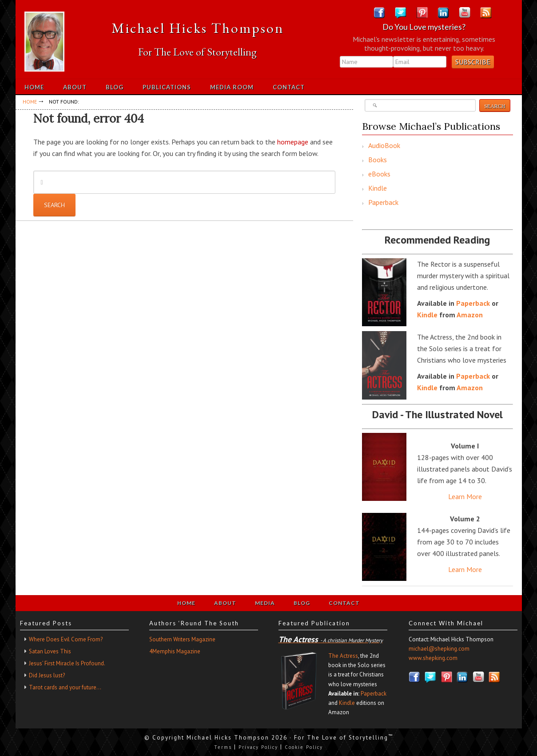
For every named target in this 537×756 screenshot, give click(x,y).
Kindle (378, 188)
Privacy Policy (258, 747)
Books (378, 160)
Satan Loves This (50, 651)
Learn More (465, 496)
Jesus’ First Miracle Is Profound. (67, 663)
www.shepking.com (433, 658)
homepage (293, 142)
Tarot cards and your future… (65, 687)
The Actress (343, 656)
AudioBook (384, 145)
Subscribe (473, 62)
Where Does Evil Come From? (66, 639)
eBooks (379, 174)
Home (186, 603)
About (225, 603)
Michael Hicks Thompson (198, 28)
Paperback (383, 202)
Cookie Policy (304, 747)
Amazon (470, 315)
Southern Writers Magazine (182, 639)
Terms (223, 747)
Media (265, 603)
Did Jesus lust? (47, 675)
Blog (302, 603)
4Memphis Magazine (175, 651)
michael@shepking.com (439, 649)
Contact (344, 603)
